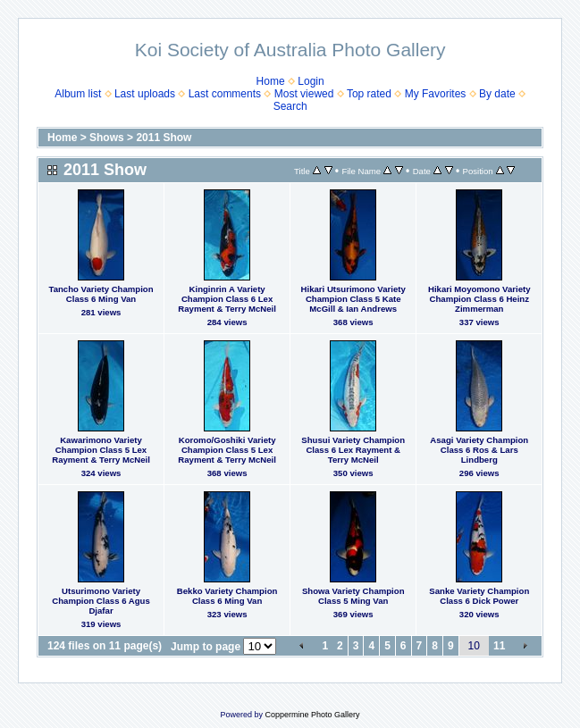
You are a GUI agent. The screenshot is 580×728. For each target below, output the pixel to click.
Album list (78, 94)
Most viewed (304, 94)
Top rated (369, 94)
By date (497, 94)
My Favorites (436, 94)
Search (290, 106)
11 (499, 646)
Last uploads (145, 94)
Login (311, 81)
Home (271, 81)
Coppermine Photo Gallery (312, 715)
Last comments (225, 94)
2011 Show (164, 138)
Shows (107, 138)
